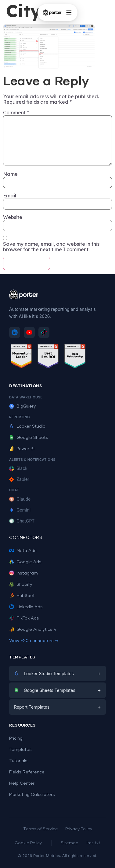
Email (10, 196)
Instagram (23, 573)
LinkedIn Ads (26, 607)
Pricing (16, 738)
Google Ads (25, 562)
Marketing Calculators (32, 795)
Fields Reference (27, 772)
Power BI (22, 449)
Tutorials (18, 761)
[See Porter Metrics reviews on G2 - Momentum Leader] (21, 357)
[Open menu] (69, 12)
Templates (20, 750)
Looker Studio (27, 426)
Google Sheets (29, 438)
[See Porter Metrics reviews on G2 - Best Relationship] (75, 357)
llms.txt (93, 843)
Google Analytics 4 (33, 630)
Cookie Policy (28, 843)
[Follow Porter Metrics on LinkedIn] (15, 332)
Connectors (26, 538)
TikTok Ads (24, 618)
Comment (16, 113)
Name (10, 174)
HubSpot (22, 596)
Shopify (21, 585)
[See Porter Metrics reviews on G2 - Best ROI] (48, 357)
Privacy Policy (79, 829)
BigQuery (23, 406)
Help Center (22, 783)
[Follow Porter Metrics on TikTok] (44, 332)
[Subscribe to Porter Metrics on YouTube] (29, 332)
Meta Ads (23, 551)
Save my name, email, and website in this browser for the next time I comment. (51, 247)
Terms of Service (41, 829)
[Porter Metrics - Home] (52, 12)
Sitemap (70, 843)
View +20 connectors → (34, 641)
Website (13, 217)
